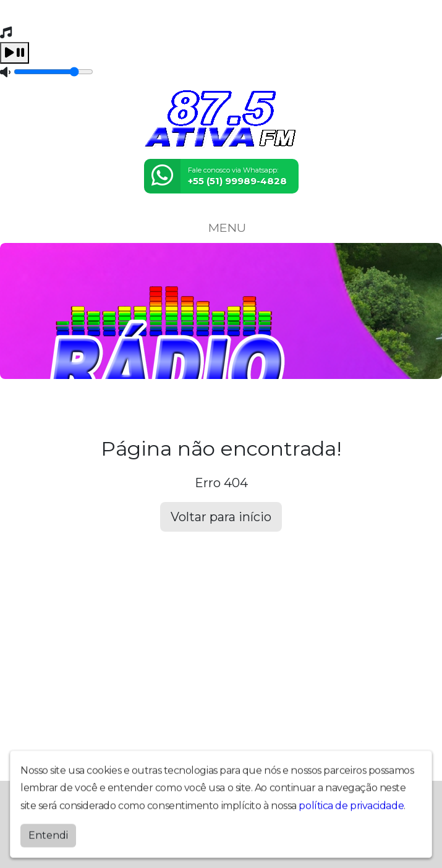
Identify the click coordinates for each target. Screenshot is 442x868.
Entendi (48, 832)
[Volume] (53, 72)
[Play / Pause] (15, 53)
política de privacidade (351, 803)
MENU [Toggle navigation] (221, 228)
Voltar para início (221, 517)
